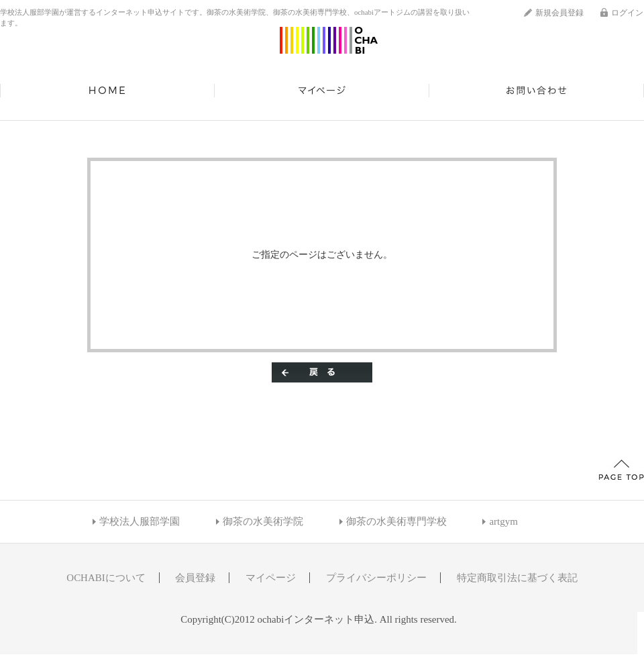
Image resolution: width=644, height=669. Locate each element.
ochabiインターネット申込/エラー (329, 40)
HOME (107, 91)
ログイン (627, 13)
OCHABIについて (106, 578)
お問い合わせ (537, 91)
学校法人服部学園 (140, 521)
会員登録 (195, 578)
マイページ (322, 91)
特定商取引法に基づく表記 (517, 578)
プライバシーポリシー (376, 578)
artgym (503, 521)
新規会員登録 (559, 13)
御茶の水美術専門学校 (396, 521)
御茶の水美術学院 (263, 521)
